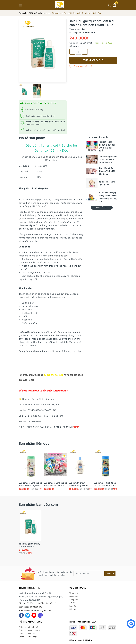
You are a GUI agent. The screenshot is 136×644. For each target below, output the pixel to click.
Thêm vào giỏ (93, 60)
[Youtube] (34, 615)
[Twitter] (28, 615)
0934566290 (36, 607)
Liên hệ (73, 609)
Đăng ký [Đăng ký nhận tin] (110, 573)
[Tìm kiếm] (110, 5)
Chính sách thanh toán (29, 627)
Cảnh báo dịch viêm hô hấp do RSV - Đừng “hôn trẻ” (108, 159)
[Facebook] (21, 615)
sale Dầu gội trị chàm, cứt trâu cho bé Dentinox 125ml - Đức (29, 545)
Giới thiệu (74, 596)
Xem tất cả (102, 208)
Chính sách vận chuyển (29, 630)
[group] (43, 51)
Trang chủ (74, 593)
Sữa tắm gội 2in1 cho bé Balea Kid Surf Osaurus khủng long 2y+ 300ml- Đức (55, 484)
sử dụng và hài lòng (53, 375)
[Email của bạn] (94, 573)
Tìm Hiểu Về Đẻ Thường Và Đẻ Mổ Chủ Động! (107, 171)
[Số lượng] (79, 52)
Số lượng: (74, 46)
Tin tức (72, 603)
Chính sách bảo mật (28, 637)
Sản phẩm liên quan (35, 443)
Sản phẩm (74, 599)
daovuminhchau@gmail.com (38, 610)
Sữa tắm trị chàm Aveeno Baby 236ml (78, 484)
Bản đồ (73, 606)
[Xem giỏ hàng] (114, 5)
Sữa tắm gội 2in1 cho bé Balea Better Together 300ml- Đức (30, 484)
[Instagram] (40, 615)
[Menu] (21, 5)
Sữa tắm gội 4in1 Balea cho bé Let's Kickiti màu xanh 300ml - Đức (105, 484)
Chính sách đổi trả (27, 633)
